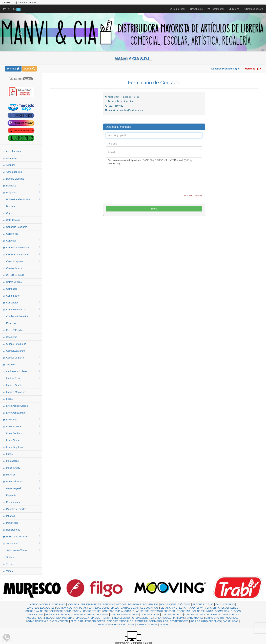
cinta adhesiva (21, 268)
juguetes (21, 364)
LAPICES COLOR (150, 614)
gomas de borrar (21, 357)
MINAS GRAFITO (215, 618)
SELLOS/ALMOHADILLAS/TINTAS (116, 625)
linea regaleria (21, 447)
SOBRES (141, 625)
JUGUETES (102, 614)
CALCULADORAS (225, 604)
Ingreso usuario (254, 9)
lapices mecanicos (21, 392)
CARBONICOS (64, 608)
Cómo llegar (177, 9)
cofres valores (21, 282)
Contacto (196, 9)
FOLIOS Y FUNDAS (202, 611)
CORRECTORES (92, 611)
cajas (21, 213)
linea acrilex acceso (21, 406)
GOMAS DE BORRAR (82, 614)
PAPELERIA (77, 621)
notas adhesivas (21, 481)
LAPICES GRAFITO (172, 614)
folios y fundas (21, 330)
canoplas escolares (21, 227)
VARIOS (164, 625)
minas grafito (21, 468)
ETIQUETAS (183, 611)
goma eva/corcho (21, 351)
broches (21, 206)
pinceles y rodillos (21, 509)
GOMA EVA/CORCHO (57, 614)
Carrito (12, 9)
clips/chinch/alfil (21, 275)
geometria (21, 337)
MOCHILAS (232, 618)
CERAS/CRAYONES (171, 608)
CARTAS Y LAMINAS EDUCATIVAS (140, 608)
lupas (21, 454)
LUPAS (181, 618)
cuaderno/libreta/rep (21, 316)
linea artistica (21, 426)
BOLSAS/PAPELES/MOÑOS (175, 604)
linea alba (21, 419)
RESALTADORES (179, 621)
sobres (21, 557)
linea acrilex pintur (21, 413)
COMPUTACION (72, 611)
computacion (21, 296)
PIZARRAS (141, 621)
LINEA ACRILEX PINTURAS (59, 618)
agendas (21, 165)
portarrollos (21, 523)
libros (21, 399)
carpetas (21, 241)
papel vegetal (21, 488)
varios (21, 571)
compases (21, 289)
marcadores (21, 461)
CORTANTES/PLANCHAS (117, 611)
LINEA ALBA (83, 618)
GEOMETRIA (222, 611)
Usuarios (253, 69)
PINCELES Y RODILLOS (120, 621)
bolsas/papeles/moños (21, 199)
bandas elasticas (21, 179)
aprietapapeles (21, 172)
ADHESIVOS (59, 604)
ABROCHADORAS (40, 604)
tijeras (21, 564)
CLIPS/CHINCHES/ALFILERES (222, 608)
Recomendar (216, 9)
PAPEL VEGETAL (59, 621)
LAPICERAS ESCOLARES (125, 614)
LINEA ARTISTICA (101, 618)
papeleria (21, 495)
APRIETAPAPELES (91, 604)
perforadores (21, 502)
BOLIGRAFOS (151, 604)
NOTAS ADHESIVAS (37, 621)
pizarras (21, 516)
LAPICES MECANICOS (197, 614)
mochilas (21, 474)
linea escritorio (21, 433)
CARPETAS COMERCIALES (104, 608)
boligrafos (21, 192)
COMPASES (55, 611)
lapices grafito (21, 385)
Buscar (29, 69)
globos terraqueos (21, 344)
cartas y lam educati (21, 254)
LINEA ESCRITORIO (123, 618)
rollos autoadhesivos (21, 536)
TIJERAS (153, 625)
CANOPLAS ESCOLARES (41, 608)
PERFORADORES (95, 621)
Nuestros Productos (226, 69)
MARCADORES (195, 618)
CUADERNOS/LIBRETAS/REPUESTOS (154, 611)
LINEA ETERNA (144, 618)
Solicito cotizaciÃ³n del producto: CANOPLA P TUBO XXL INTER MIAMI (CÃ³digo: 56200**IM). (154, 175)
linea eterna (21, 440)
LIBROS (216, 614)
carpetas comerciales (21, 247)
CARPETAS (80, 608)
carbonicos (21, 234)
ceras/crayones (21, 261)
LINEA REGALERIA (165, 618)
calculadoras (21, 220)
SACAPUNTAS (231, 621)
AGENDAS (73, 604)
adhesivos (21, 158)
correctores (21, 302)
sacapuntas (21, 543)
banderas (21, 185)
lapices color (21, 378)
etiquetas (21, 323)
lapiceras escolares (21, 371)
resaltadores (21, 530)
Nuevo (234, 9)
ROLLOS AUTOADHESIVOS (206, 621)
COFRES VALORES (36, 611)
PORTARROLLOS (158, 621)
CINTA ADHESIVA (194, 608)
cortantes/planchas (21, 309)
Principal (13, 69)
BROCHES (198, 604)
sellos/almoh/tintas (21, 550)
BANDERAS (135, 604)
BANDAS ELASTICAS (115, 604)
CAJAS (210, 604)
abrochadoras (21, 151)
